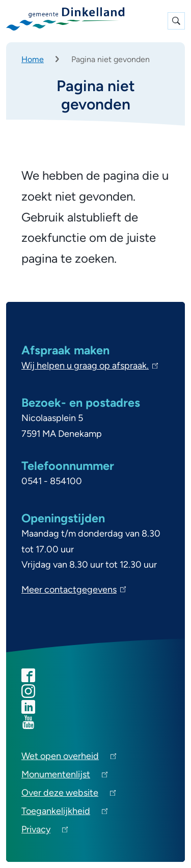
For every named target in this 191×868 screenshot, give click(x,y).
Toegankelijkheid (64, 813)
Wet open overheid (69, 758)
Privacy (45, 831)
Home (33, 59)
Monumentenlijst (64, 776)
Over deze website (69, 794)
